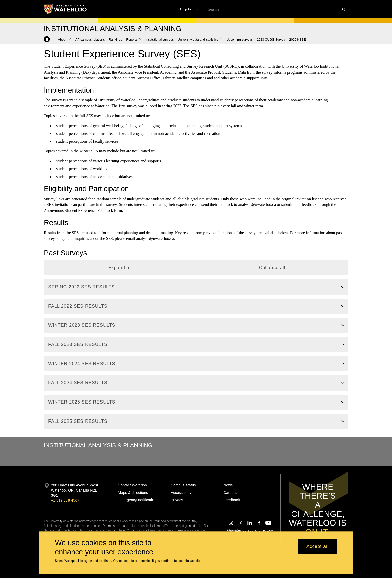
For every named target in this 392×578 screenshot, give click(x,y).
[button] (307, 9)
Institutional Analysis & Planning (98, 445)
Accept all (318, 547)
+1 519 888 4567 (65, 500)
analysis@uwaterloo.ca (257, 205)
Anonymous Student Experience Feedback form (83, 210)
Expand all (120, 268)
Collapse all (272, 268)
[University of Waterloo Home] (65, 9)
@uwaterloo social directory (250, 530)
